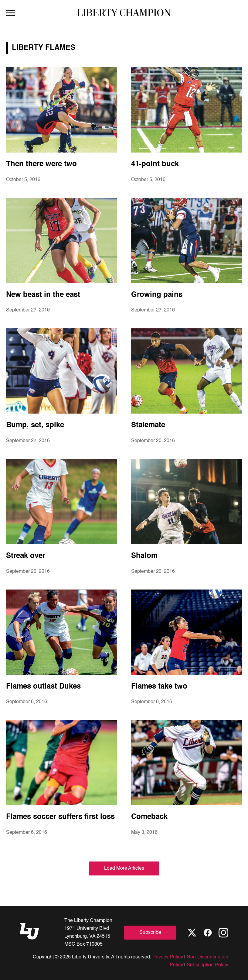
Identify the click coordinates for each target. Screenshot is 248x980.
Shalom (144, 556)
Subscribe (150, 933)
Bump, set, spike (35, 425)
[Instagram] (223, 933)
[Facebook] (208, 933)
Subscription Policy (207, 965)
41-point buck (155, 164)
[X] (192, 933)
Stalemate (148, 425)
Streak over (26, 556)
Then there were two (41, 164)
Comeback (149, 817)
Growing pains (157, 295)
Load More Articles (124, 868)
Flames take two (159, 687)
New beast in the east (43, 295)
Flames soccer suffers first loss (60, 817)
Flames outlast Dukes (43, 687)
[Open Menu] (11, 12)
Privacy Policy (168, 957)
